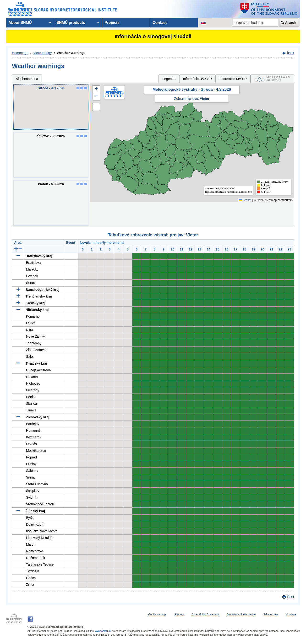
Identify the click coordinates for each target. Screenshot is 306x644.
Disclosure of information (241, 614)
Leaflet (245, 200)
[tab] (272, 79)
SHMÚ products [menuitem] (71, 23)
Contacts (291, 614)
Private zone (271, 614)
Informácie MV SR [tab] (233, 79)
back (290, 53)
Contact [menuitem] (160, 23)
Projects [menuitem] (112, 23)
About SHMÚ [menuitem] (20, 23)
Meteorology (43, 53)
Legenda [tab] (169, 79)
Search (290, 23)
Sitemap (179, 614)
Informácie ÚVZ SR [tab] (198, 79)
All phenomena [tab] (27, 79)
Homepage (20, 53)
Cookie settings (157, 614)
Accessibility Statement (205, 614)
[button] (96, 89)
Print (291, 597)
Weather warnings (71, 53)
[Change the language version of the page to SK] (203, 23)
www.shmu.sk (103, 631)
